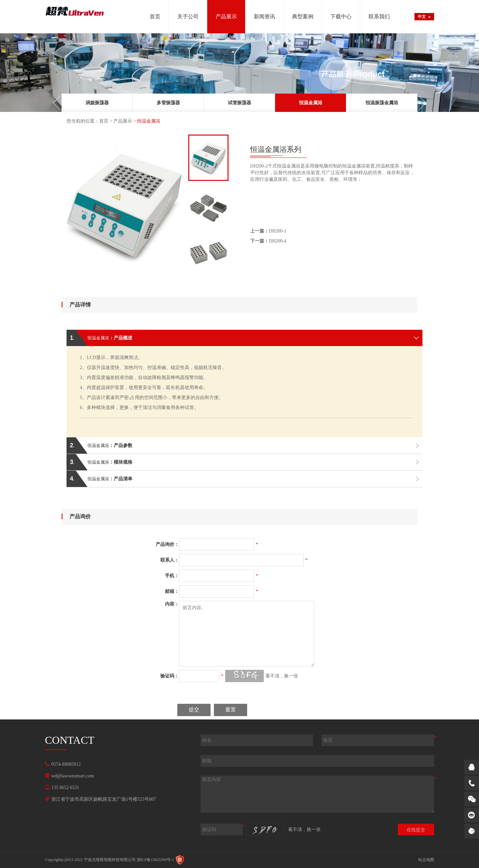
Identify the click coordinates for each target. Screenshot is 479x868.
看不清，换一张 (282, 676)
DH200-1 (268, 231)
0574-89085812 (66, 764)
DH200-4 (268, 241)
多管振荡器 (168, 103)
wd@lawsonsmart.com (73, 776)
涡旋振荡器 (97, 103)
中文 (422, 17)
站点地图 (426, 860)
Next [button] (419, 103)
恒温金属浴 (311, 103)
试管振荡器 (239, 103)
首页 (104, 121)
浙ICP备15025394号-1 (156, 860)
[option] (97, 103)
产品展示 (123, 121)
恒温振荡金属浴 (382, 103)
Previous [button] (60, 103)
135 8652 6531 (65, 788)
